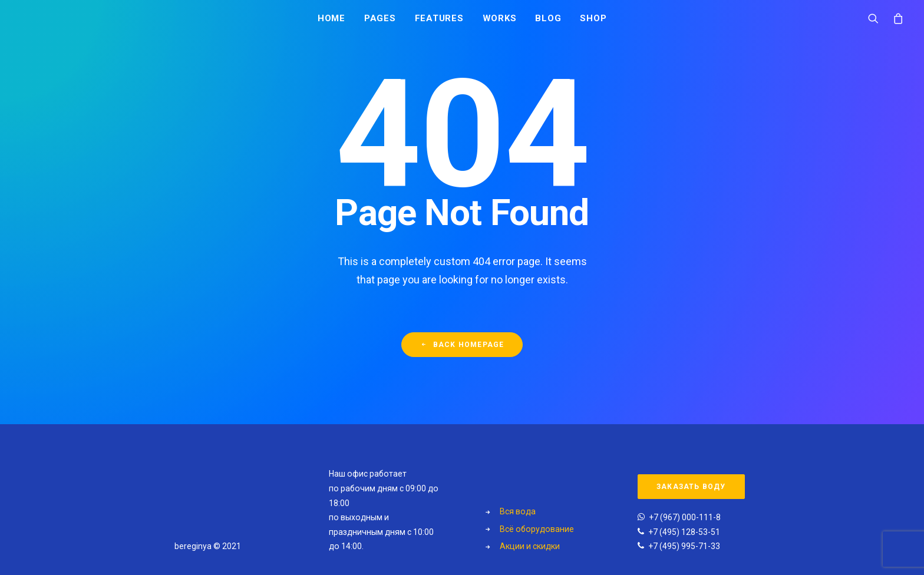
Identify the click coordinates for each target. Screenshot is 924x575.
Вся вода (518, 511)
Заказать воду (691, 487)
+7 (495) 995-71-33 (684, 546)
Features (439, 22)
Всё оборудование (537, 529)
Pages (380, 22)
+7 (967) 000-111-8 (685, 517)
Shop (593, 22)
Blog (548, 22)
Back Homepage (462, 350)
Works (500, 22)
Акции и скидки (530, 546)
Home (331, 22)
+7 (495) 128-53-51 (684, 532)
